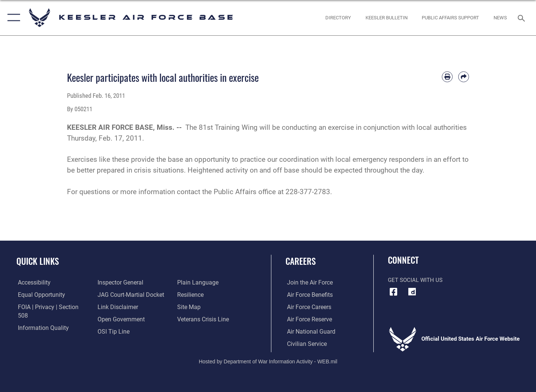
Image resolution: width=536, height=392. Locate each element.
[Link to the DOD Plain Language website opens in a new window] (116, 331)
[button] (12, 18)
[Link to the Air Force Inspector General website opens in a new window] (38, 331)
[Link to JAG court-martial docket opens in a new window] (129, 283)
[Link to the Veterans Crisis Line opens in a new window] (203, 307)
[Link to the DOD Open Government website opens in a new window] (119, 307)
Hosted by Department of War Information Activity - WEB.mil (268, 361)
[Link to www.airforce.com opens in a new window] (308, 283)
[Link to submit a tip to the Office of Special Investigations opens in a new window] (112, 319)
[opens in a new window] (412, 292)
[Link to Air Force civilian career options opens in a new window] (304, 344)
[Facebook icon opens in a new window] (393, 292)
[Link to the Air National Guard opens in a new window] (308, 331)
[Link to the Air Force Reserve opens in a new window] (307, 319)
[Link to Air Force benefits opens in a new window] (308, 295)
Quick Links (38, 261)
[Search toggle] (522, 17)
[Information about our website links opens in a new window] (117, 295)
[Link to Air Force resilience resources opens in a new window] (190, 283)
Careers (301, 261)
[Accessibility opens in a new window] (32, 283)
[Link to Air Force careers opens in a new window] (307, 307)
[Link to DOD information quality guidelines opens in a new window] (40, 319)
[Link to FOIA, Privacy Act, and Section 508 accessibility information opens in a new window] (50, 307)
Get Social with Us (415, 280)
